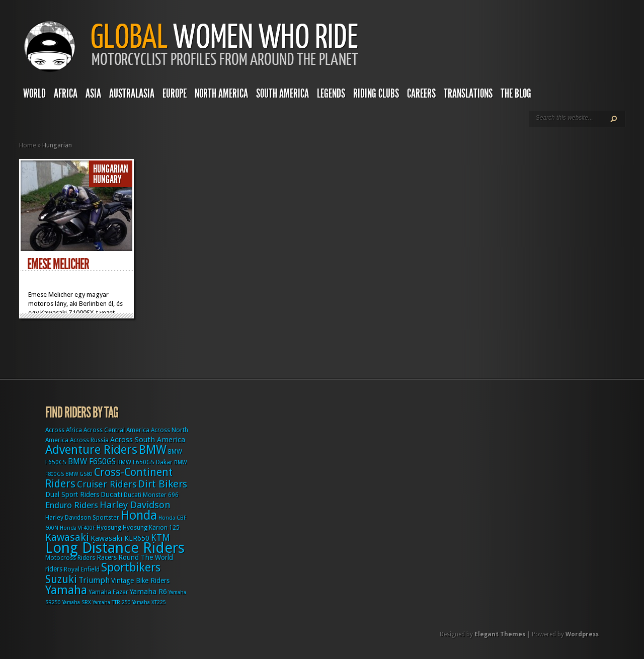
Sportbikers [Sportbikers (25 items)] (131, 567)
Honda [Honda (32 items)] (139, 515)
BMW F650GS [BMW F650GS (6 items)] (92, 462)
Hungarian (111, 169)
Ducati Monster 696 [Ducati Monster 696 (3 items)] (151, 495)
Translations (468, 94)
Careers (421, 94)
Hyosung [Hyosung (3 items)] (109, 528)
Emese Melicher (58, 264)
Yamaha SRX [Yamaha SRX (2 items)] (77, 602)
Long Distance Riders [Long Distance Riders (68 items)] (115, 548)
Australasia (132, 94)
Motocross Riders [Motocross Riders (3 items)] (70, 558)
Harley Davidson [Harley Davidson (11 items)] (135, 505)
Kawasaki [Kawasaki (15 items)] (67, 537)
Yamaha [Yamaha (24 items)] (66, 590)
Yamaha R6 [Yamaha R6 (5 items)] (148, 592)
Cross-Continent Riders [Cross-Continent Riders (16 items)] (109, 478)
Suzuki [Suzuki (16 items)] (61, 579)
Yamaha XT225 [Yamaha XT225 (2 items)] (149, 602)
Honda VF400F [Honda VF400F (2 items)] (77, 528)
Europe (175, 94)
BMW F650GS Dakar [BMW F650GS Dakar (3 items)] (145, 462)
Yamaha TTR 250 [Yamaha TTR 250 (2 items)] (112, 602)
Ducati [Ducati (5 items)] (111, 495)
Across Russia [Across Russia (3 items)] (89, 440)
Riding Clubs (376, 94)
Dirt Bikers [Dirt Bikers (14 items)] (163, 484)
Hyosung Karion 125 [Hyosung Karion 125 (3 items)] (151, 528)
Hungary (107, 180)
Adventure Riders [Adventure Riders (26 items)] (91, 450)
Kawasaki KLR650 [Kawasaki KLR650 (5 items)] (120, 538)
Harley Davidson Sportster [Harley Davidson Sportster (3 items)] (82, 518)
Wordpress (582, 634)
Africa (66, 94)
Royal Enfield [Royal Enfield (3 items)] (82, 569)
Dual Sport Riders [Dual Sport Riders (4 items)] (72, 495)
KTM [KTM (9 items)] (160, 538)
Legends (331, 94)
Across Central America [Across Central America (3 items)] (116, 430)
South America (283, 94)
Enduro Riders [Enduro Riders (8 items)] (72, 505)
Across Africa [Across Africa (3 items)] (64, 430)
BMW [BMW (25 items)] (153, 450)
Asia (93, 94)
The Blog (516, 94)
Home (28, 145)
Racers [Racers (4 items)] (107, 557)
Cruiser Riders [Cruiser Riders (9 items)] (107, 484)
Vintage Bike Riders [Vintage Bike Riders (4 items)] (140, 581)
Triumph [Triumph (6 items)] (94, 580)
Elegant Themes (500, 634)
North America (221, 94)
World (34, 94)
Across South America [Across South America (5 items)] (148, 440)
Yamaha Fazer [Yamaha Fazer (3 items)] (108, 592)
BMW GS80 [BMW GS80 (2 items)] (79, 474)
